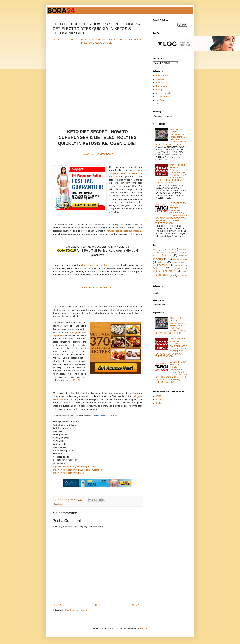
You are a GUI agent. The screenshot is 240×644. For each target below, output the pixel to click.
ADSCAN (166, 249)
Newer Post (59, 605)
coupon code (102, 415)
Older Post (137, 605)
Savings (157, 268)
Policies (184, 262)
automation (183, 250)
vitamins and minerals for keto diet (99, 265)
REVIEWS (162, 265)
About (158, 399)
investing (176, 259)
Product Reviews (163, 76)
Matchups (162, 262)
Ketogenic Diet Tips (72, 380)
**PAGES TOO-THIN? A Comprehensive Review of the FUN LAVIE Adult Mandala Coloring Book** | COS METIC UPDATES (171, 137)
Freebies (166, 255)
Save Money (161, 86)
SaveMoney (179, 265)
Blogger (143, 629)
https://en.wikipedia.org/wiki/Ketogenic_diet (74, 466)
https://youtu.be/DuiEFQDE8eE (98, 154)
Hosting (159, 90)
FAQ (155, 255)
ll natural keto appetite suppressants (124, 231)
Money (174, 262)
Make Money (161, 83)
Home (98, 605)
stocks (177, 268)
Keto (60, 504)
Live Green (161, 100)
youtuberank (183, 275)
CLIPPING (160, 252)
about (158, 104)
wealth (185, 271)
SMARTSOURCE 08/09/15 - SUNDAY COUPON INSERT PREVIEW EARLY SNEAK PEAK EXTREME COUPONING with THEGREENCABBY (171, 174)
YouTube (162, 275)
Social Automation (164, 93)
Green (181, 255)
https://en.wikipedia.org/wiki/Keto (69, 473)
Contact (159, 403)
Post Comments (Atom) (76, 610)
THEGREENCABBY (164, 271)
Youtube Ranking (163, 97)
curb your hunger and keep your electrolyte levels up (126, 173)
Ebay (182, 252)
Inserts (158, 259)
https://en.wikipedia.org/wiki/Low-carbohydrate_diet (78, 470)
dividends (172, 252)
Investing (160, 79)
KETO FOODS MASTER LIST (97, 287)
